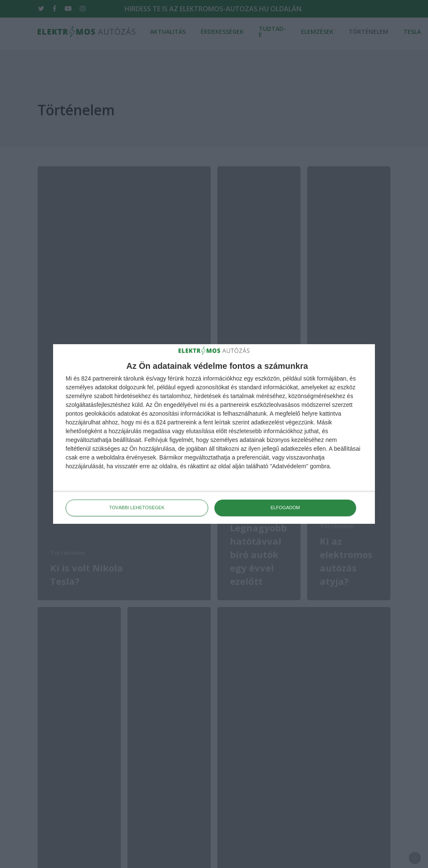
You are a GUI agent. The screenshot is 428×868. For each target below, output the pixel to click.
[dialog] (214, 434)
